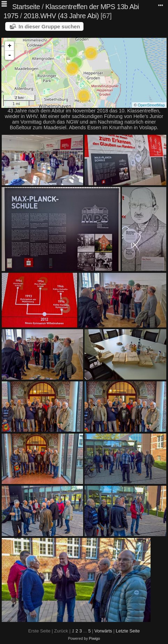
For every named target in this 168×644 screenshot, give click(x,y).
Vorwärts (103, 631)
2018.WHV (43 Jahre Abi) (61, 16)
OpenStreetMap (151, 105)
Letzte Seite (128, 631)
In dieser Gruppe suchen (49, 26)
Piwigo (95, 638)
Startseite (26, 7)
